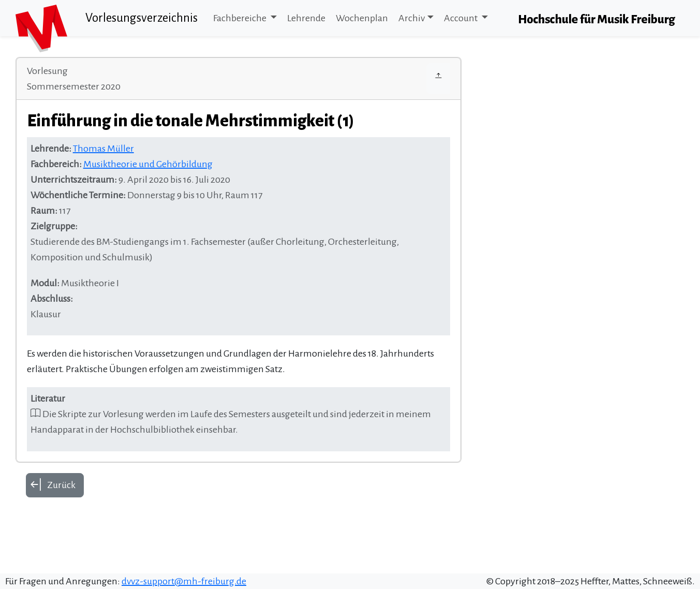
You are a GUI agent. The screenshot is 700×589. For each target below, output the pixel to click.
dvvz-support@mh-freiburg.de (184, 581)
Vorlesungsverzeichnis (142, 18)
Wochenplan (362, 18)
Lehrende (306, 18)
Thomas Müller (103, 149)
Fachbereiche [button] (241, 18)
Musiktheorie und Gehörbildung (148, 164)
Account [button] (461, 18)
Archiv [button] (412, 18)
